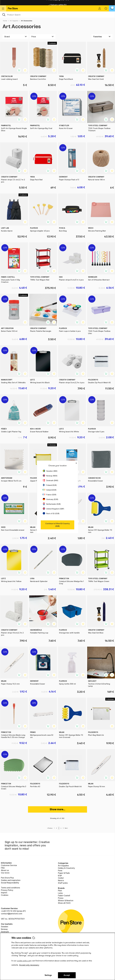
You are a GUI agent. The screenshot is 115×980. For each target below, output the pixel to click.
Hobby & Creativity (66, 868)
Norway (4, 929)
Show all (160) (64, 903)
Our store (5, 873)
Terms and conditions (10, 888)
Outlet (61, 878)
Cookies (5, 895)
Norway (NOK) (50, 476)
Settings (48, 975)
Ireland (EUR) (50, 490)
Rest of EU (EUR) (51, 513)
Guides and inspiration (11, 880)
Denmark (5, 932)
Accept (67, 975)
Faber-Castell (64, 896)
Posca (61, 898)
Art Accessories (27, 21)
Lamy (60, 893)
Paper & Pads (64, 873)
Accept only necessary (29, 965)
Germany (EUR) (50, 499)
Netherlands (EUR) (52, 504)
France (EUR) (50, 495)
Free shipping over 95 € (58, 3)
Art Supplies (14, 21)
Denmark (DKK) (50, 480)
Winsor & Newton (66, 900)
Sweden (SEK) (50, 471)
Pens (60, 871)
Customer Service (9, 865)
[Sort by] (102, 37)
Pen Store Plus (7, 878)
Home (5, 21)
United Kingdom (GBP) (53, 509)
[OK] (57, 15)
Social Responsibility (10, 883)
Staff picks (63, 883)
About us (5, 870)
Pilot (60, 891)
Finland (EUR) (50, 485)
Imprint (4, 893)
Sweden (5, 927)
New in (61, 880)
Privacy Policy (7, 890)
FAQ (3, 868)
